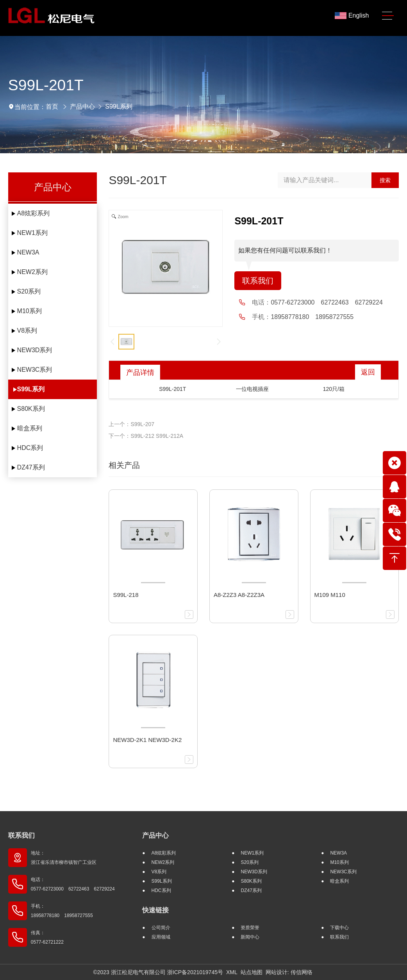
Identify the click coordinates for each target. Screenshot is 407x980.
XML (232, 972)
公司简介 (161, 928)
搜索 (385, 180)
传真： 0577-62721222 (47, 937)
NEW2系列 (32, 272)
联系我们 (258, 281)
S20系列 (29, 291)
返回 (368, 372)
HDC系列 (30, 448)
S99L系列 (119, 107)
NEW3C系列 (35, 370)
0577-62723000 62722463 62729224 (327, 302)
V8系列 (27, 331)
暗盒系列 (30, 428)
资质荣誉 (250, 928)
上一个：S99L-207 (131, 424)
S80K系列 (31, 409)
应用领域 (161, 937)
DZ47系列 (31, 467)
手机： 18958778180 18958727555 (62, 911)
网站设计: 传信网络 (289, 972)
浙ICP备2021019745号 (195, 972)
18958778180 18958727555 (312, 317)
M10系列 (29, 311)
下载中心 (339, 928)
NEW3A (28, 252)
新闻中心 (250, 937)
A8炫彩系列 (34, 213)
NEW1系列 (32, 233)
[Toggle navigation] (388, 16)
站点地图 (252, 972)
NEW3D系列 (35, 350)
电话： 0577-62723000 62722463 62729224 (73, 884)
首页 (52, 107)
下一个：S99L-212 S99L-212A (146, 436)
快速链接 (155, 910)
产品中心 (82, 107)
